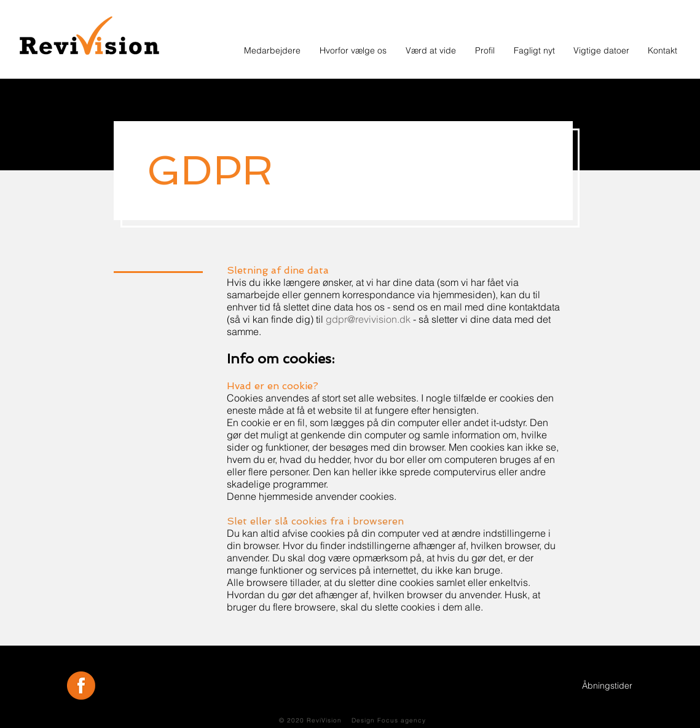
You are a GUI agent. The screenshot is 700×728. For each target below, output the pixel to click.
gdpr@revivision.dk (368, 319)
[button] (485, 50)
